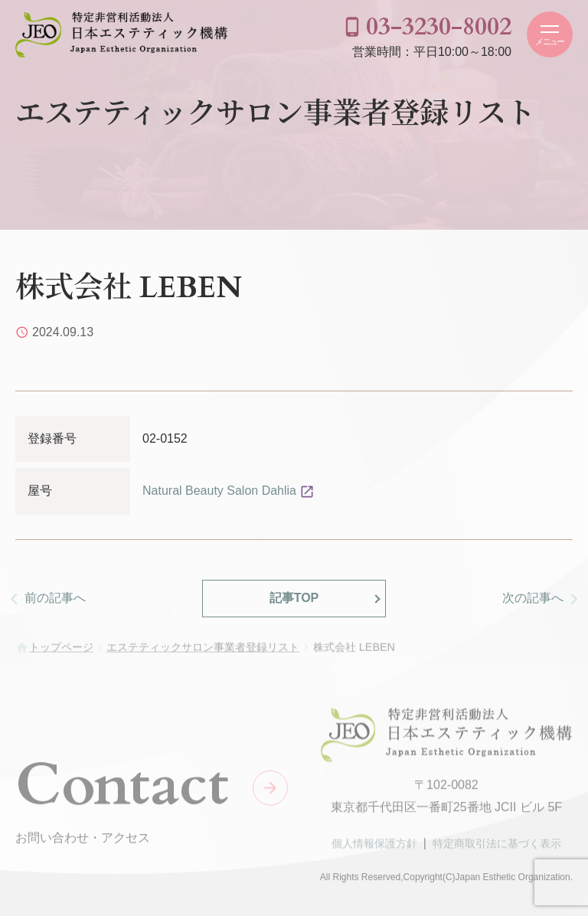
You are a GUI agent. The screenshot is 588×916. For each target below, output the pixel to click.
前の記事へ (55, 598)
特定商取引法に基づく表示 (497, 846)
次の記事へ (533, 598)
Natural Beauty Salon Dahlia (219, 491)
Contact (122, 788)
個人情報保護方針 (374, 846)
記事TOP (294, 598)
